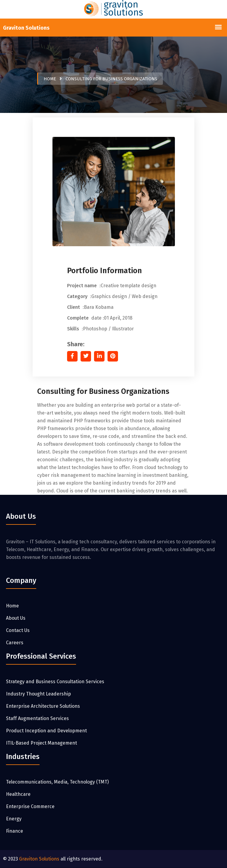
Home (50, 79)
